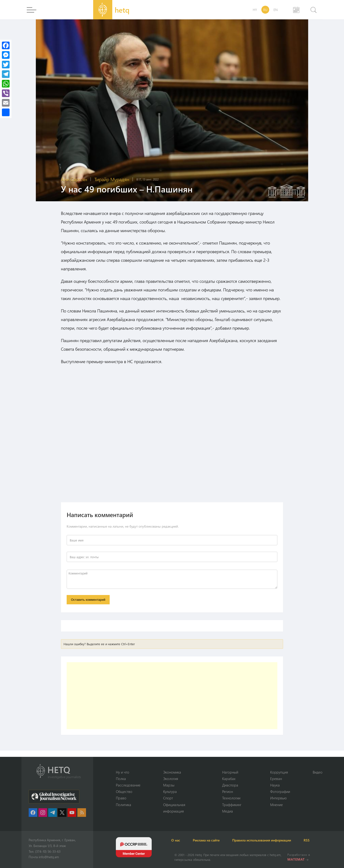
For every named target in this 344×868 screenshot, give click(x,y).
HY (255, 10)
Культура (170, 791)
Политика (124, 804)
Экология (171, 778)
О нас (179, 840)
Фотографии (280, 791)
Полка (121, 778)
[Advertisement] (172, 696)
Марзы (169, 785)
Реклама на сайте (212, 840)
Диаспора (230, 785)
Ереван (276, 778)
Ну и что (123, 772)
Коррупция (279, 772)
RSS (318, 840)
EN (276, 10)
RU (265, 10)
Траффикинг (232, 804)
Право (121, 798)
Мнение (277, 804)
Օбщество (124, 791)
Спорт (168, 798)
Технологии (231, 798)
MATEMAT (296, 859)
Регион (228, 791)
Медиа (228, 811)
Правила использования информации (270, 840)
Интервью (278, 798)
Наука (275, 785)
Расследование (128, 785)
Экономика (172, 772)
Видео (318, 772)
